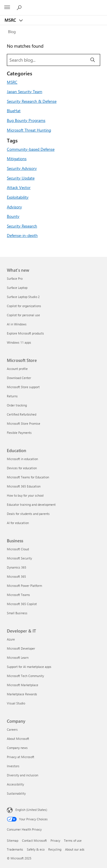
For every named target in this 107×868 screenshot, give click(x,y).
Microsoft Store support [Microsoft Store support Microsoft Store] (23, 387)
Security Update (21, 178)
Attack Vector (19, 187)
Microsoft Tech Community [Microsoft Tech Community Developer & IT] (25, 676)
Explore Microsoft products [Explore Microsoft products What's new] (25, 333)
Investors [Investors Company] (13, 766)
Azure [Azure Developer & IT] (11, 639)
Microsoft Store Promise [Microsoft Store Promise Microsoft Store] (24, 423)
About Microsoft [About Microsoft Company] (18, 739)
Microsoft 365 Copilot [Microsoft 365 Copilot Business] (22, 604)
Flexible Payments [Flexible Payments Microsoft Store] (19, 433)
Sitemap (13, 840)
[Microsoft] (53, 4)
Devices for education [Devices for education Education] (22, 468)
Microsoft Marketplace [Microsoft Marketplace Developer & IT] (23, 685)
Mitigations (17, 158)
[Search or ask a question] (20, 7)
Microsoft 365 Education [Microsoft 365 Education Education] (24, 486)
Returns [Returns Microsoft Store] (12, 396)
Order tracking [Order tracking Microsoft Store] (17, 405)
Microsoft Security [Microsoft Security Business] (19, 558)
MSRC (11, 20)
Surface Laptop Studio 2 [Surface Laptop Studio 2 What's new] (23, 297)
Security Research (22, 226)
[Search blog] (46, 60)
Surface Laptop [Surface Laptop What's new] (17, 288)
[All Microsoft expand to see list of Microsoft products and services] (7, 8)
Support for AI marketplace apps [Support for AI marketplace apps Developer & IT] (29, 667)
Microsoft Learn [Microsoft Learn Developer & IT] (18, 657)
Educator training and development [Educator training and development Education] (31, 505)
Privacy (55, 840)
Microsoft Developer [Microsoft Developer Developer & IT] (21, 648)
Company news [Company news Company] (17, 748)
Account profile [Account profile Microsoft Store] (17, 369)
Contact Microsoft (34, 840)
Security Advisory (22, 168)
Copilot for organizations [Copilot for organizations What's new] (24, 306)
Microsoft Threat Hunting (29, 130)
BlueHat (14, 110)
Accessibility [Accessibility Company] (15, 784)
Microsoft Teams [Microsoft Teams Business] (18, 595)
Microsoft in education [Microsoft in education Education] (22, 459)
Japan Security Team (25, 91)
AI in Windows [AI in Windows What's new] (17, 324)
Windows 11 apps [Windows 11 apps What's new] (19, 342)
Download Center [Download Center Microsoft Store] (19, 378)
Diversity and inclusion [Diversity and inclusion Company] (23, 775)
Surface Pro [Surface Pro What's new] (15, 278)
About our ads (75, 849)
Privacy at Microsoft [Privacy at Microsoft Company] (21, 757)
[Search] (93, 60)
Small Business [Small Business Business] (17, 613)
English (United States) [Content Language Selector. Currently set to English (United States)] (31, 810)
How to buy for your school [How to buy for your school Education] (25, 495)
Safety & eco (36, 849)
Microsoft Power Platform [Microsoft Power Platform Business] (24, 586)
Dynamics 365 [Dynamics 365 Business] (17, 567)
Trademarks (15, 849)
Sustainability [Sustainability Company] (16, 793)
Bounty (13, 216)
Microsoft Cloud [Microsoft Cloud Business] (18, 549)
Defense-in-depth (22, 235)
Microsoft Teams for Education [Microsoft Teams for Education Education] (28, 477)
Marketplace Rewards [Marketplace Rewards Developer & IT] (22, 694)
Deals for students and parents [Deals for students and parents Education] (28, 514)
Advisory (14, 207)
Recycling (55, 849)
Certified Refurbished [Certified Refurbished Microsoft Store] (22, 414)
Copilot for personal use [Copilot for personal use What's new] (23, 315)
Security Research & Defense (32, 101)
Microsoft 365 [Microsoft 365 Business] (16, 576)
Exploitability (18, 197)
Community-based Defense (31, 149)
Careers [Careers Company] (12, 729)
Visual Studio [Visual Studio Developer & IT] (16, 703)
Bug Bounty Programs (26, 120)
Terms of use (73, 840)
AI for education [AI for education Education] (18, 523)
